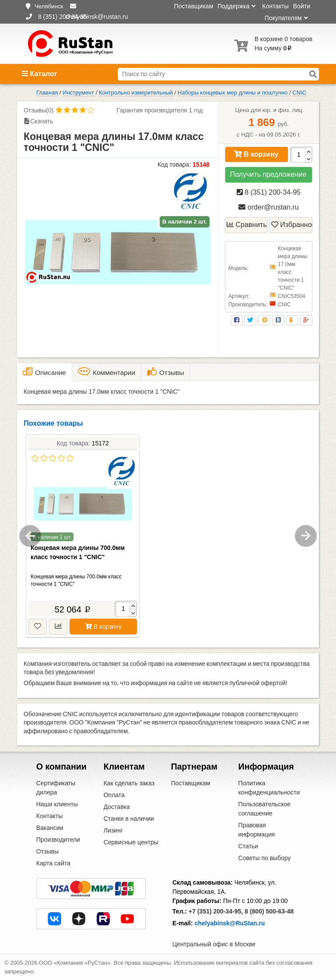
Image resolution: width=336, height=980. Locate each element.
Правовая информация (257, 830)
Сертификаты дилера (56, 788)
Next (306, 536)
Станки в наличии (129, 819)
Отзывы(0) (38, 110)
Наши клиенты (57, 804)
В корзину (256, 154)
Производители (58, 840)
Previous (30, 536)
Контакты (275, 6)
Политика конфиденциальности (269, 788)
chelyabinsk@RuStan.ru (230, 923)
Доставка (117, 807)
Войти (302, 6)
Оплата (114, 795)
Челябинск (49, 6)
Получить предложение (268, 174)
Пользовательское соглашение (265, 809)
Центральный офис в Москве (214, 944)
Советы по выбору (265, 858)
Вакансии (50, 828)
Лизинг (113, 830)
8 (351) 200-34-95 (269, 192)
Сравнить (247, 225)
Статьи (248, 846)
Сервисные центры (131, 842)
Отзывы (47, 851)
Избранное (292, 225)
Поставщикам (194, 6)
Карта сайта (53, 863)
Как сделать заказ (129, 783)
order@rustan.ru (268, 207)
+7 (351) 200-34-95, (216, 911)
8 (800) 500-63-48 (269, 911)
